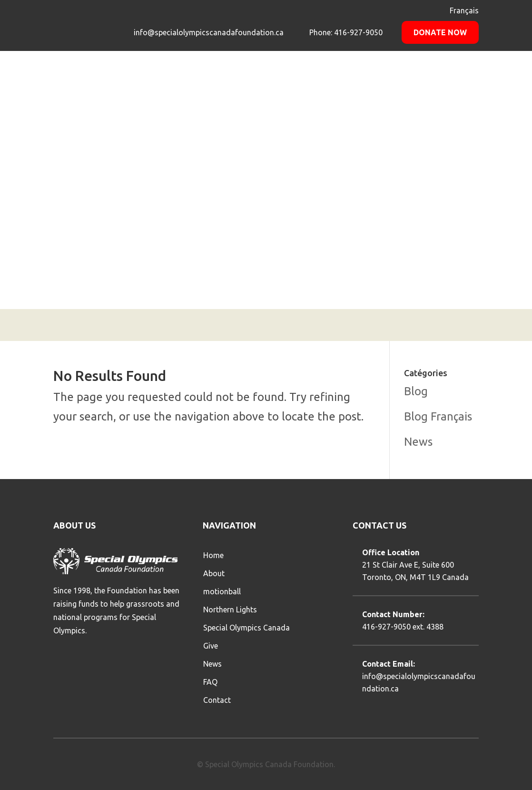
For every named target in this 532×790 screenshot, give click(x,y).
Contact (217, 700)
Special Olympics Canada (246, 628)
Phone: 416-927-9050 (345, 32)
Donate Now (440, 32)
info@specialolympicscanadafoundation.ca (209, 32)
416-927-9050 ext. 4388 (403, 627)
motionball (222, 591)
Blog (416, 391)
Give (211, 646)
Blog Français (438, 416)
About (214, 573)
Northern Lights (230, 610)
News (418, 442)
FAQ (210, 682)
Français (464, 10)
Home (213, 555)
